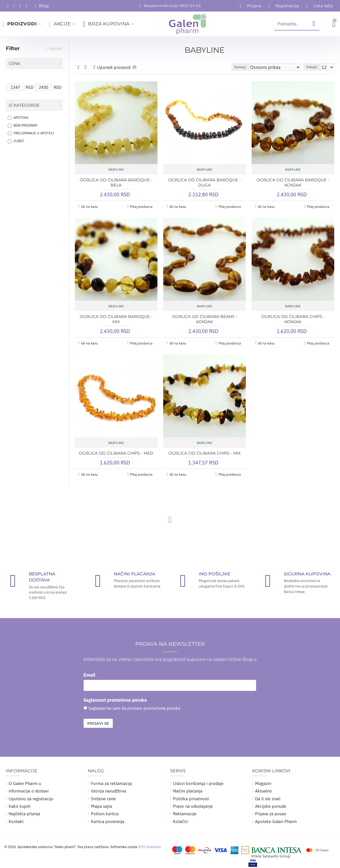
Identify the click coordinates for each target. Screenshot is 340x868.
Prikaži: (314, 67)
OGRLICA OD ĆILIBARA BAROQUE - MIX (116, 318)
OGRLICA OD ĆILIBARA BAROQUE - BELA (116, 182)
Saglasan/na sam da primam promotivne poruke (134, 705)
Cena (14, 63)
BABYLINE (116, 170)
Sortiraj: (253, 67)
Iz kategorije (24, 105)
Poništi (56, 49)
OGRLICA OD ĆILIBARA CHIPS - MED (116, 451)
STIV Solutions (150, 844)
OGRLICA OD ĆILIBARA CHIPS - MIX (205, 451)
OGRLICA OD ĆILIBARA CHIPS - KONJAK (293, 318)
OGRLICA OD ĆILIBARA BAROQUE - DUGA (204, 182)
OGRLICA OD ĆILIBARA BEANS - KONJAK (205, 318)
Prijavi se (98, 720)
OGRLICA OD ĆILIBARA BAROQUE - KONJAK (293, 182)
